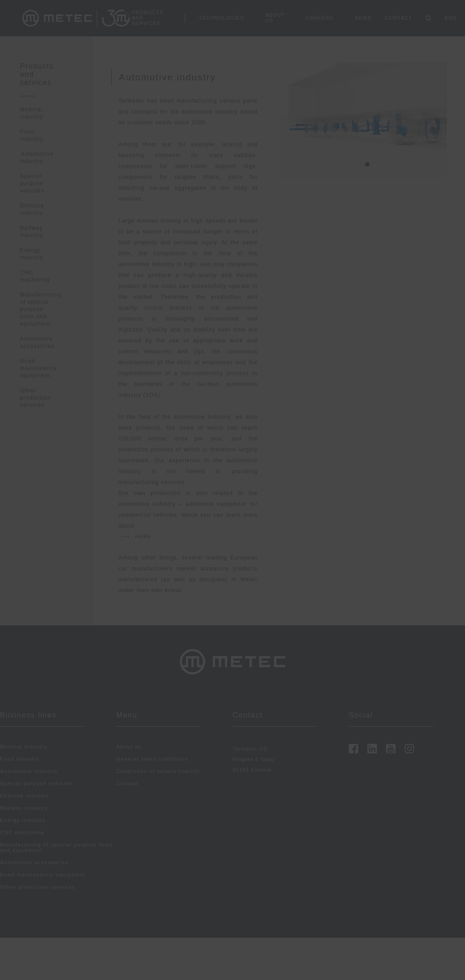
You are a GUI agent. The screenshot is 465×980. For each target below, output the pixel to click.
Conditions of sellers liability (158, 771)
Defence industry (25, 796)
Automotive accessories (34, 862)
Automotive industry (37, 158)
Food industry (20, 759)
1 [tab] (356, 167)
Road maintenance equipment (39, 368)
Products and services (148, 18)
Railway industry (24, 808)
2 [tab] (370, 167)
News (363, 18)
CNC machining (22, 832)
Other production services (35, 398)
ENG (451, 18)
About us (275, 18)
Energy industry (23, 820)
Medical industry (24, 747)
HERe (143, 536)
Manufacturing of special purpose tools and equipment (41, 309)
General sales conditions (152, 759)
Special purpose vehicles (32, 183)
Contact (398, 18)
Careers (320, 18)
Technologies (221, 18)
